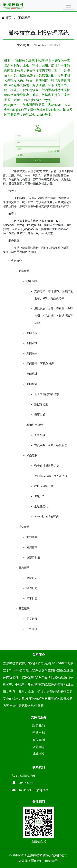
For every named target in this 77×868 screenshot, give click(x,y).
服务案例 (39, 740)
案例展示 (24, 18)
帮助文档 (39, 733)
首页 (7, 18)
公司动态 (39, 747)
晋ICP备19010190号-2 (46, 861)
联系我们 (39, 726)
